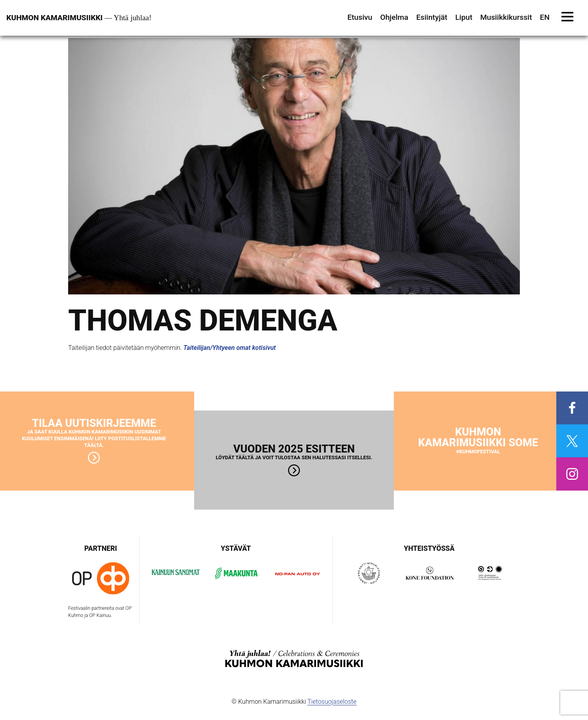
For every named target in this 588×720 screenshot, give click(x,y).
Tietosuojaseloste (332, 702)
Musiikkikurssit (506, 17)
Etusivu (360, 17)
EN (545, 17)
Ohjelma (394, 17)
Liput (464, 17)
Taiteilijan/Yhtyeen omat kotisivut (230, 348)
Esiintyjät (432, 17)
